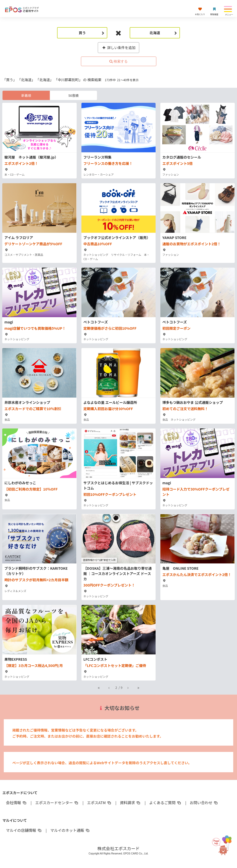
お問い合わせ (204, 803)
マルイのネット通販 (70, 830)
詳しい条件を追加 (119, 47)
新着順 (26, 95)
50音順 (73, 95)
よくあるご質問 (165, 803)
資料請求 (130, 803)
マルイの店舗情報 (24, 830)
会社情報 (16, 803)
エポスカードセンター (57, 803)
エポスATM (99, 803)
